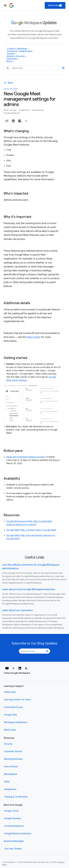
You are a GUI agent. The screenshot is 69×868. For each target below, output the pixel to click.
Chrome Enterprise (14, 826)
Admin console (10, 110)
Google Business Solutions (17, 834)
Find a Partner (11, 767)
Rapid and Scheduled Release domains (26, 457)
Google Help (11, 715)
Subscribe (55, 5)
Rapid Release (38, 110)
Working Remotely (13, 759)
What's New (10, 730)
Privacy (61, 862)
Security (8, 744)
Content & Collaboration (20, 51)
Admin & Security (17, 56)
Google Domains (13, 818)
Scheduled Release (12, 113)
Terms (4, 865)
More (11, 61)
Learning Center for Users (17, 700)
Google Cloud (11, 811)
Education (13, 59)
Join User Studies (13, 849)
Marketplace (11, 774)
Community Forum (13, 707)
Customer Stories (13, 752)
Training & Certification (16, 797)
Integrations (10, 789)
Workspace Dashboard (16, 722)
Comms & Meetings (18, 49)
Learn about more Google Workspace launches (29, 589)
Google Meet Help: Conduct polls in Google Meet (31, 530)
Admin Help (10, 692)
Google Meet (24, 110)
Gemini (11, 54)
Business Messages (14, 841)
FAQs (7, 782)
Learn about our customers (17, 610)
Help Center (34, 337)
